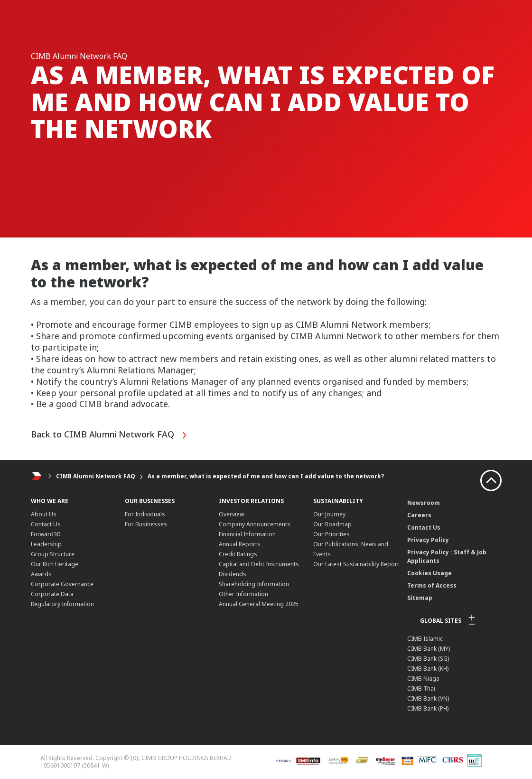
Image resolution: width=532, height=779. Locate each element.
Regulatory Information (62, 604)
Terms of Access (432, 585)
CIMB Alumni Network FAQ (96, 476)
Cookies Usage (429, 573)
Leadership (46, 544)
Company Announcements (255, 524)
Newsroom (424, 503)
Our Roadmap (332, 524)
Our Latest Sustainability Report (356, 564)
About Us (44, 514)
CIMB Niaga (423, 679)
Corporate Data (52, 594)
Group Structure (53, 554)
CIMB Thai (421, 689)
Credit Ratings (238, 554)
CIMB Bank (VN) (428, 698)
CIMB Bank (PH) (428, 708)
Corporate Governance (62, 584)
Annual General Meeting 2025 (259, 604)
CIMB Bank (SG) (428, 659)
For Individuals (145, 514)
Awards (41, 574)
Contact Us (46, 524)
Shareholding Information (254, 584)
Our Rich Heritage (55, 564)
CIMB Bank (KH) (428, 669)
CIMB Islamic (425, 639)
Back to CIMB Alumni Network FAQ (109, 435)
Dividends (233, 574)
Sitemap (420, 598)
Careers (419, 515)
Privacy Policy (428, 540)
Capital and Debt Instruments (259, 564)
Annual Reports (240, 544)
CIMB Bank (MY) (429, 649)
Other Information (243, 594)
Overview (231, 514)
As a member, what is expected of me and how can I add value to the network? (266, 476)
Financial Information (247, 534)
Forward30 (46, 534)
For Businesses (146, 524)
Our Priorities (331, 534)
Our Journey (329, 514)
